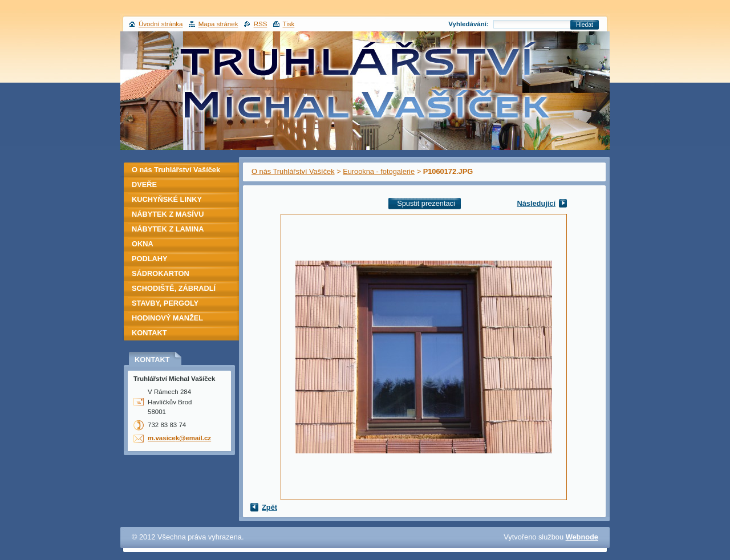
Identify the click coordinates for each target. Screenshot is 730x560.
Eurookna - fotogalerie (379, 171)
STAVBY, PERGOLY (165, 303)
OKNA (143, 244)
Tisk (289, 24)
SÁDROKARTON (161, 273)
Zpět (269, 507)
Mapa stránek (218, 24)
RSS (261, 24)
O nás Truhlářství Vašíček (293, 171)
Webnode (582, 537)
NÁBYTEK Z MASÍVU (168, 214)
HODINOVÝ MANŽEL (167, 318)
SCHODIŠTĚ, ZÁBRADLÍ (174, 288)
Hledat (585, 25)
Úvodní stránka (161, 24)
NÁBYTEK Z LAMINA (168, 229)
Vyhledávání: (469, 24)
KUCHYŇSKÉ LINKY (167, 199)
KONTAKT (149, 333)
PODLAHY (150, 259)
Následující (536, 203)
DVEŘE (144, 184)
